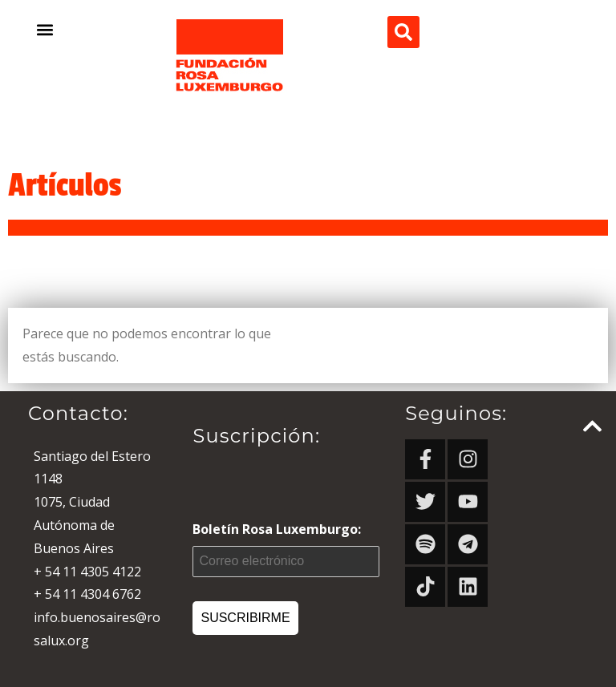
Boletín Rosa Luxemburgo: (286, 549)
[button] (45, 29)
